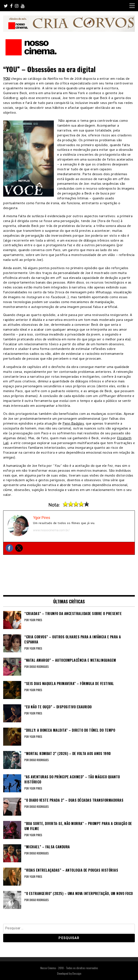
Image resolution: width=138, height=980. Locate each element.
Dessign (77, 973)
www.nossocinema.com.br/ (51, 530)
